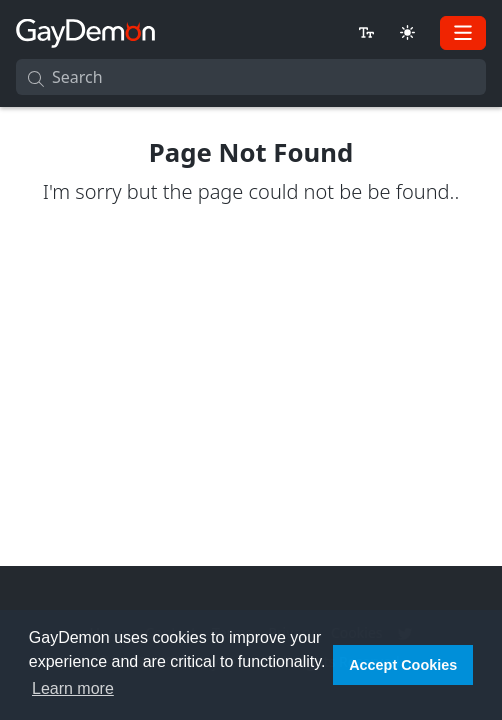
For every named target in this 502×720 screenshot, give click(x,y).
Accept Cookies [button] (403, 665)
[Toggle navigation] (463, 33)
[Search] (251, 77)
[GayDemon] (85, 32)
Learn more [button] (73, 688)
